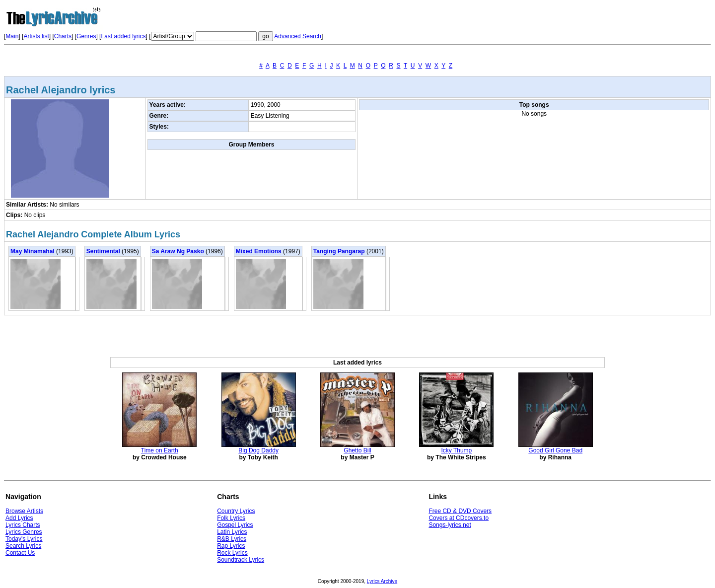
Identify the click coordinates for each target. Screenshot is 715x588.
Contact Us (20, 553)
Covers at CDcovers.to (459, 518)
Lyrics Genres (24, 532)
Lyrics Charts (23, 525)
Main (12, 36)
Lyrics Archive (382, 581)
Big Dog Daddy (258, 450)
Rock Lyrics (232, 553)
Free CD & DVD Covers (460, 511)
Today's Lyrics (24, 539)
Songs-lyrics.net (450, 525)
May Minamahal (33, 251)
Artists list (36, 36)
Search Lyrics (23, 546)
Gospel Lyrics (235, 525)
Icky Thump (456, 450)
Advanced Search (298, 36)
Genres (86, 36)
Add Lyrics (19, 518)
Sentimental (103, 251)
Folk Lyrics (231, 518)
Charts (63, 36)
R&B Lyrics (232, 539)
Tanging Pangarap (339, 251)
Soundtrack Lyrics (241, 560)
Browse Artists (24, 511)
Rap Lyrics (231, 546)
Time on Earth (160, 450)
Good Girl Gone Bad (555, 450)
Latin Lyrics (232, 532)
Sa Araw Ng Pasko (178, 251)
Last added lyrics (123, 36)
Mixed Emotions (259, 251)
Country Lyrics (236, 511)
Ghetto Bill (357, 450)
